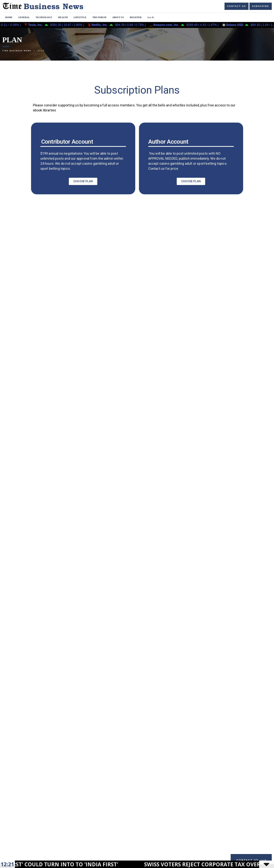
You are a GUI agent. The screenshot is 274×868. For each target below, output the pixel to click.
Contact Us (252, 861)
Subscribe (261, 6)
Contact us (237, 6)
